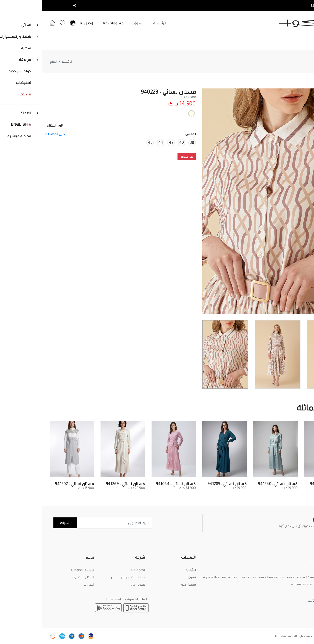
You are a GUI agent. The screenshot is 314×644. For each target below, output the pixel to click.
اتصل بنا (34, 23)
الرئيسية (107, 23)
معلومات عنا (61, 23)
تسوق (86, 23)
